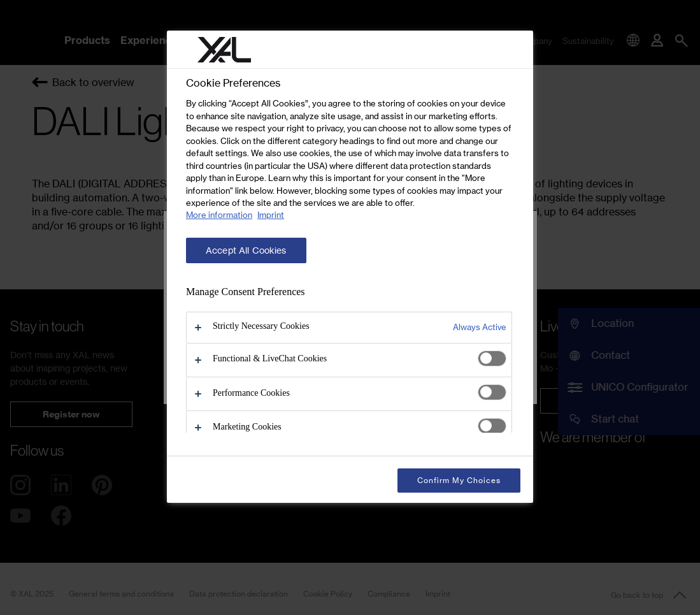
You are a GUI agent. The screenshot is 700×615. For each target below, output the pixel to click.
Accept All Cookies (246, 250)
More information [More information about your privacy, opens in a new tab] (219, 215)
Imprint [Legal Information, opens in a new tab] (271, 215)
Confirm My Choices (459, 480)
